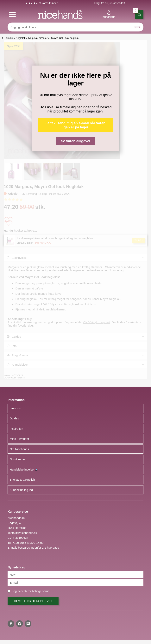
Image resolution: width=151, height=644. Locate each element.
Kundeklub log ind (21, 490)
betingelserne (41, 591)
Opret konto (17, 459)
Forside (9, 38)
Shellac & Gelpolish (22, 480)
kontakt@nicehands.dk (22, 533)
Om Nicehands (19, 449)
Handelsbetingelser (24, 469)
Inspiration (16, 429)
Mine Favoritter (19, 439)
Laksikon (15, 408)
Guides (14, 418)
